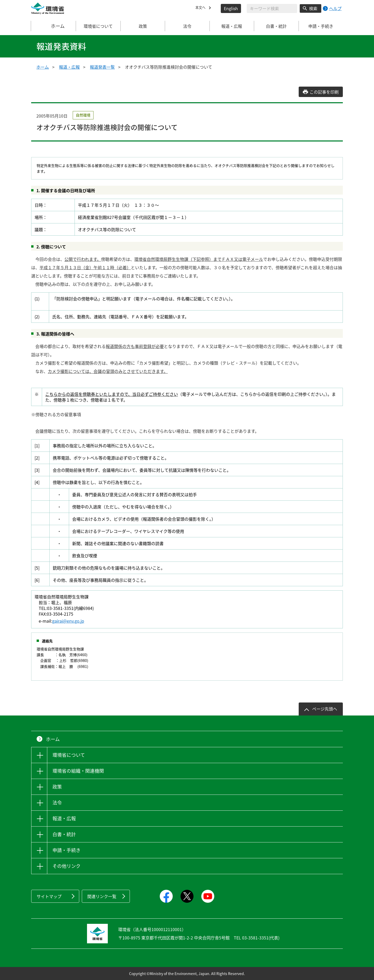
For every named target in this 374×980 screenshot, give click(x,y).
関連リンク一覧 (102, 896)
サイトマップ (49, 896)
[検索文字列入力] (272, 8)
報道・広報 (69, 67)
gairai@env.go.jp (68, 621)
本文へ (202, 8)
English (231, 8)
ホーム (54, 26)
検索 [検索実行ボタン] (313, 8)
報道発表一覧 (102, 67)
